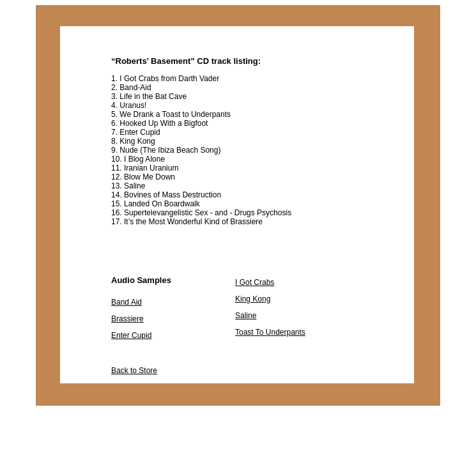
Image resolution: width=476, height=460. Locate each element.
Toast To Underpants (270, 332)
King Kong (253, 299)
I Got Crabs (255, 282)
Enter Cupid (131, 335)
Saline (246, 316)
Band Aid (127, 302)
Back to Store (134, 371)
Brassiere (127, 319)
